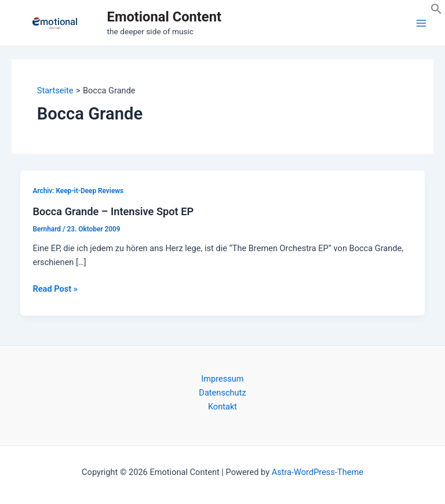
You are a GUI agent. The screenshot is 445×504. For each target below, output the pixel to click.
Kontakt (222, 407)
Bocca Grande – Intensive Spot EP (113, 211)
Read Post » (55, 289)
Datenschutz (222, 393)
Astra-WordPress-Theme (318, 472)
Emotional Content (164, 17)
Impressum (222, 379)
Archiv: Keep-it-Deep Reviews (78, 191)
